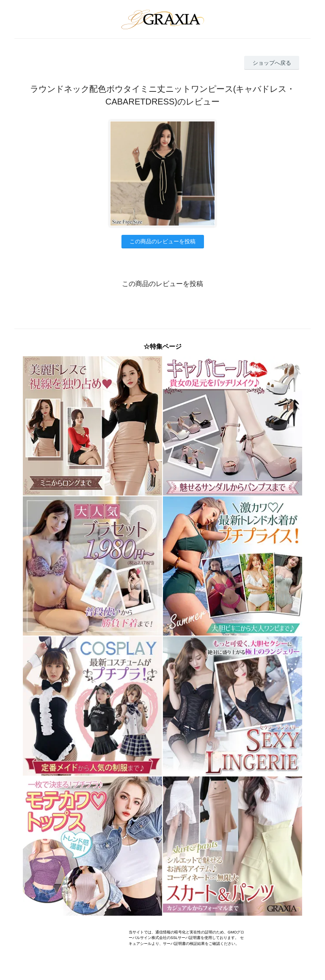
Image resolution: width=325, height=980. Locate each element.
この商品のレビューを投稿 (162, 241)
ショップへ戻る (272, 63)
